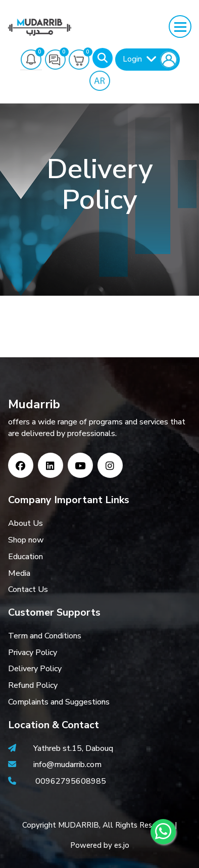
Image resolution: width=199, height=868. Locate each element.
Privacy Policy (33, 653)
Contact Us (28, 589)
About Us (26, 523)
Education (26, 557)
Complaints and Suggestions (59, 702)
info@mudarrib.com (66, 765)
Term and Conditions (45, 636)
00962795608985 (71, 781)
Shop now (26, 540)
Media (19, 573)
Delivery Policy (35, 669)
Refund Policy (33, 685)
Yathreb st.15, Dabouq (73, 748)
